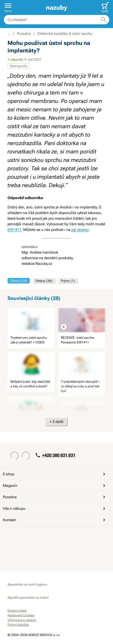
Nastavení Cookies (21, 615)
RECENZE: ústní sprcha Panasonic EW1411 (78, 340)
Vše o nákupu (55, 509)
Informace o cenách (22, 620)
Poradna (55, 497)
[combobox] (56, 20)
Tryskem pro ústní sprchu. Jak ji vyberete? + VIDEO (29, 340)
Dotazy (44, 281)
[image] (31, 320)
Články (19, 281)
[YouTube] (23, 534)
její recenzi (80, 230)
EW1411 (14, 230)
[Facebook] (12, 534)
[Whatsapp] (46, 534)
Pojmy (68, 281)
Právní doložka (18, 625)
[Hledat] (104, 20)
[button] (8, 7)
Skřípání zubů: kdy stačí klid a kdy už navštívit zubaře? (30, 384)
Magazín (55, 486)
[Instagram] (34, 534)
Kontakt (55, 520)
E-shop (55, 474)
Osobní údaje (17, 611)
